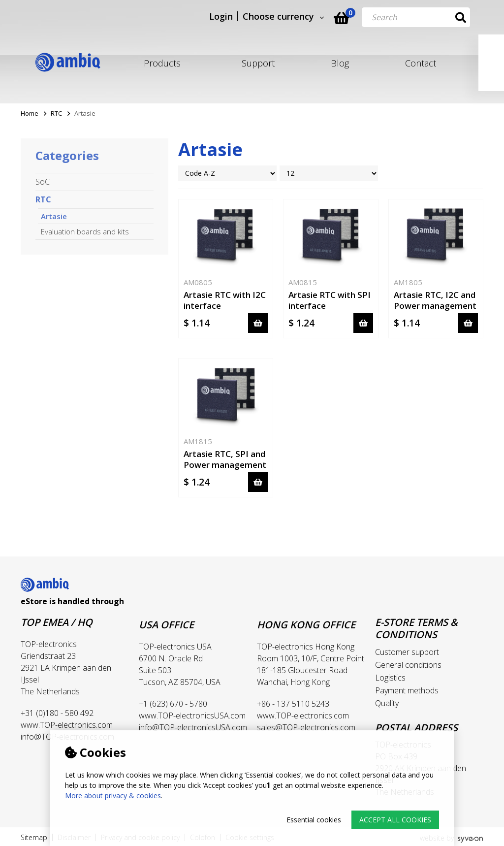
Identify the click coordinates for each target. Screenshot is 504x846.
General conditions (408, 665)
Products (162, 63)
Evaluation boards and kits (85, 231)
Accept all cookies (395, 820)
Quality (387, 703)
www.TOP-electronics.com (67, 725)
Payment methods (407, 690)
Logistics (390, 678)
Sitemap (34, 837)
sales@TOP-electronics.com (306, 727)
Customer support (407, 652)
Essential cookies (314, 820)
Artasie (54, 216)
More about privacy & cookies (113, 796)
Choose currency (292, 17)
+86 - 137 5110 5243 (293, 704)
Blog (340, 63)
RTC (56, 113)
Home (30, 113)
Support (258, 63)
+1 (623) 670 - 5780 (173, 704)
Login (234, 17)
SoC (43, 182)
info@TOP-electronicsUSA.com (193, 727)
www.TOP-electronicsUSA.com (192, 716)
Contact (421, 63)
